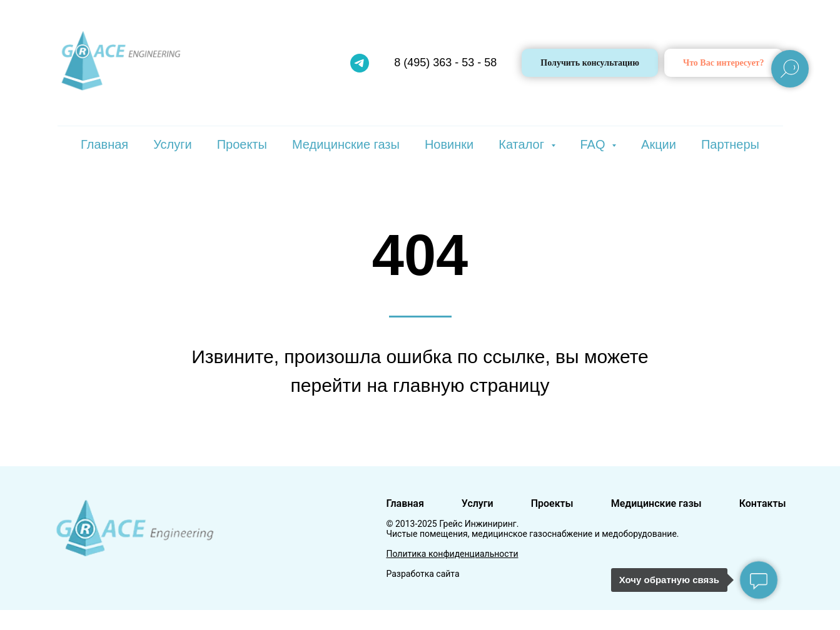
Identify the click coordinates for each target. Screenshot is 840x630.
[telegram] (360, 63)
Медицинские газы (346, 144)
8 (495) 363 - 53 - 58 (445, 62)
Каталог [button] (523, 144)
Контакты (763, 503)
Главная (104, 144)
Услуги (173, 144)
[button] (724, 63)
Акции (659, 144)
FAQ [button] (595, 144)
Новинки (449, 144)
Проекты (242, 144)
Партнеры (730, 144)
